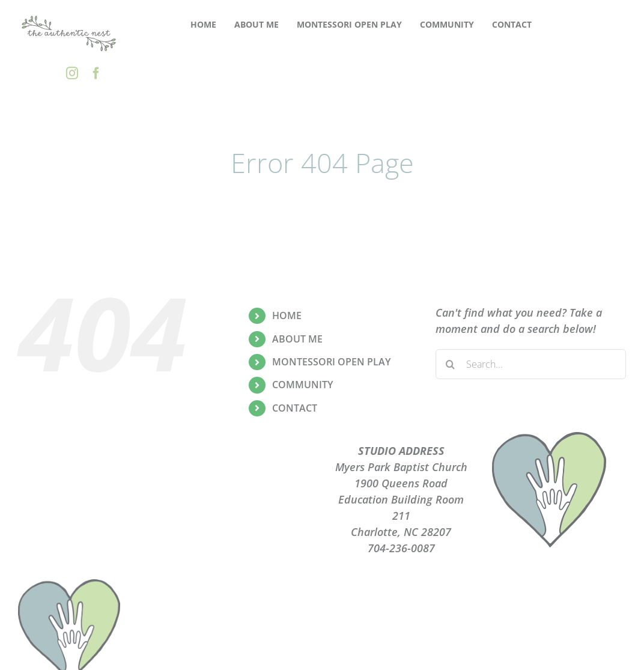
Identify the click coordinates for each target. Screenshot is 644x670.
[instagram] (72, 73)
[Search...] (531, 364)
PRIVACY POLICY (243, 483)
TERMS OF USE (243, 499)
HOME (287, 315)
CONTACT (295, 408)
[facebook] (96, 73)
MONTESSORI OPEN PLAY (331, 362)
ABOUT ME (297, 339)
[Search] (451, 364)
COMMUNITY (302, 385)
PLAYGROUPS (243, 467)
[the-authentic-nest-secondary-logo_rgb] (69, 17)
